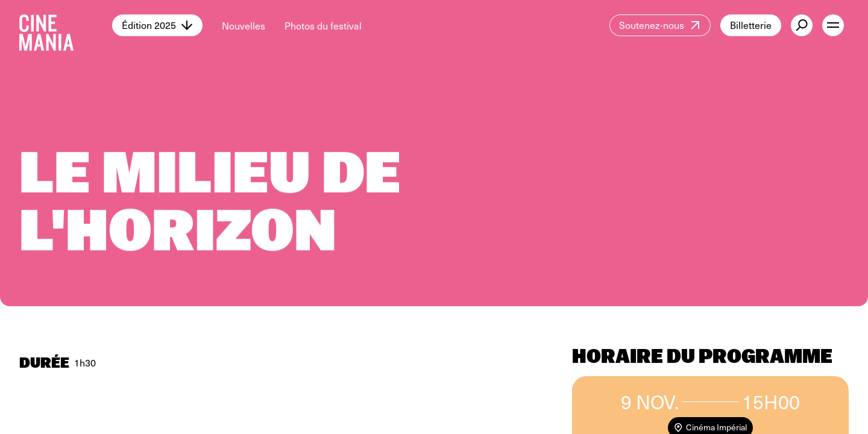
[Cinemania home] (66, 25)
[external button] (802, 25)
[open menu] (833, 25)
